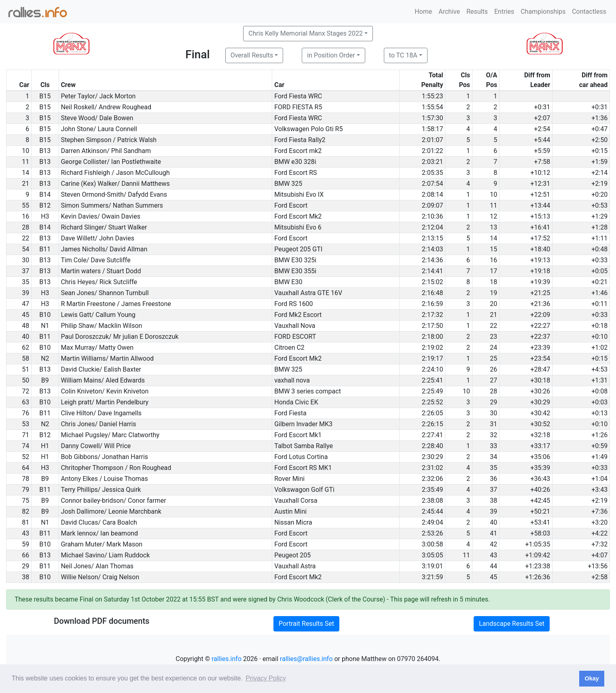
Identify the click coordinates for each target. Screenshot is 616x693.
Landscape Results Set (512, 624)
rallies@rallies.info (306, 659)
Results (477, 12)
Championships (543, 12)
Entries (504, 12)
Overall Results (252, 55)
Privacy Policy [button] (266, 678)
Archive (449, 12)
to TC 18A (403, 55)
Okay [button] (592, 678)
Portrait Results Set (306, 624)
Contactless (589, 12)
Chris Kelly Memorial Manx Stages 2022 (305, 33)
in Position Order (331, 55)
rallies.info (227, 659)
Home (423, 12)
